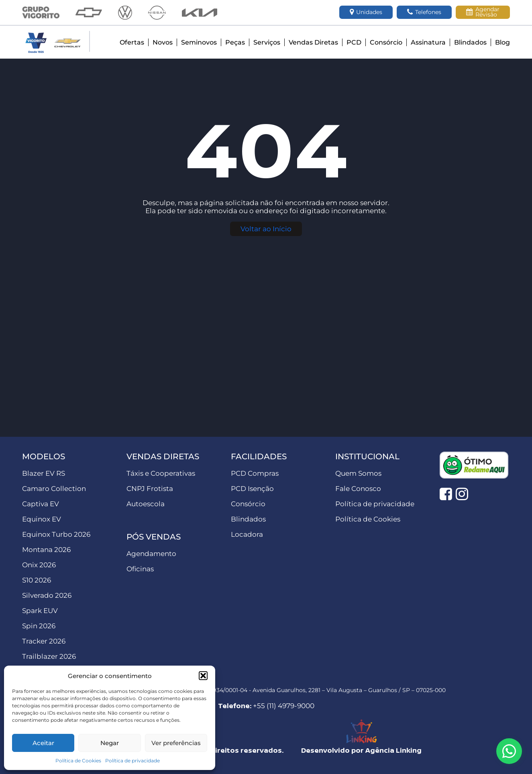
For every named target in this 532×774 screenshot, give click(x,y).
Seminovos (199, 42)
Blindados (470, 42)
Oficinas (140, 569)
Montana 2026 (46, 550)
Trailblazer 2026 (49, 656)
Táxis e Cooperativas (161, 473)
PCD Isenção (252, 489)
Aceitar (43, 743)
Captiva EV (41, 504)
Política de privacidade (132, 761)
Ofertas (132, 42)
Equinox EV (42, 519)
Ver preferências (176, 743)
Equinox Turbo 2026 (56, 534)
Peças (235, 42)
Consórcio (386, 42)
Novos (163, 42)
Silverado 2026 (47, 595)
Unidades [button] (366, 12)
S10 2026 (37, 580)
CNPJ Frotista (150, 489)
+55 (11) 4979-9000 (284, 706)
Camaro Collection (54, 489)
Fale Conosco (358, 489)
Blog (502, 42)
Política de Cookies (78, 761)
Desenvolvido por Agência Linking (361, 750)
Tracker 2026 (44, 641)
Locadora (247, 534)
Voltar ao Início (266, 229)
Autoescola (146, 504)
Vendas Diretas (313, 42)
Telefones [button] (424, 12)
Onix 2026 (39, 565)
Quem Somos (358, 473)
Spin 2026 (39, 626)
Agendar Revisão (483, 12)
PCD (354, 42)
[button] (203, 676)
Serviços (267, 42)
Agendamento (151, 554)
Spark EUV (40, 611)
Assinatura (428, 42)
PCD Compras (255, 473)
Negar (110, 743)
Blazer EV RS (44, 473)
